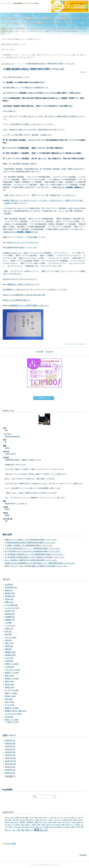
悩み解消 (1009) (10, 655)
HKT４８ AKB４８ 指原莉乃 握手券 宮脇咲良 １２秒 (19, 818)
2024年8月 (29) (10, 770)
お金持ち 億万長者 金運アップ (31, 822)
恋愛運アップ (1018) (12, 664)
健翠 (72, 344)
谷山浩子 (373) (10, 611)
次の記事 (49, 352)
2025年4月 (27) (10, 746)
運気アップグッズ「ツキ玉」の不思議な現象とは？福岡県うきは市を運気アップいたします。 (37, 566)
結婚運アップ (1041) (12, 673)
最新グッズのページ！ (14, 253)
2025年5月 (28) (10, 743)
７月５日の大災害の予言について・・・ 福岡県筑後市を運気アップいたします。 (33, 548)
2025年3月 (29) (10, 749)
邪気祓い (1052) (10, 696)
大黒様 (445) (9, 599)
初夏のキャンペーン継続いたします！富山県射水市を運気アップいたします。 (31, 540)
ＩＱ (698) (8, 623)
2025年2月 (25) (10, 752)
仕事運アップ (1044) (12, 679)
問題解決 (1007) (10, 652)
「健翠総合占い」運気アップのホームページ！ (23, 284)
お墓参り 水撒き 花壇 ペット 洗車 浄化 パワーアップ (49, 818)
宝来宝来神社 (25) (11, 587)
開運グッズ (41, 830)
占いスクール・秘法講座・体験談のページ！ (22, 232)
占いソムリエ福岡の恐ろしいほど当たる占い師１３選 (25, 295)
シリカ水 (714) (10, 626)
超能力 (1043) (9, 681)
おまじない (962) (11, 637)
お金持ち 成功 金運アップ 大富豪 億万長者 (69, 822)
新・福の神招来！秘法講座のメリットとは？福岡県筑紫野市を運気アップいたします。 (34, 554)
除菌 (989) (8, 649)
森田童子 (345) (10, 593)
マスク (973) (9, 658)
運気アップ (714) (13, 722)
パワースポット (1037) (12, 670)
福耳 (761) (8, 632)
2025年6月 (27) (10, 740)
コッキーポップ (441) (12, 608)
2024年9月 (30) (10, 767)
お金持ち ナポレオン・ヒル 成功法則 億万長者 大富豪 (63, 820)
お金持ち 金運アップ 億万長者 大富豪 (30, 825)
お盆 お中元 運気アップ (70, 818)
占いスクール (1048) (12, 690)
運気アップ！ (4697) (12, 720)
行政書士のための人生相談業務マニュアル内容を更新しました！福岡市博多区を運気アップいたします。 (40, 563)
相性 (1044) (9, 699)
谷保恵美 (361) (10, 614)
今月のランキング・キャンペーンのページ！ (21, 279)
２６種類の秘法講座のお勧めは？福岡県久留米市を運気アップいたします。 (30, 543)
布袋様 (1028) (9, 687)
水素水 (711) (9, 629)
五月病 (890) (9, 661)
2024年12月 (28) (10, 758)
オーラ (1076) (9, 705)
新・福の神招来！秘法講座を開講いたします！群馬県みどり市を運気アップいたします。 (35, 557)
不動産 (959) (9, 646)
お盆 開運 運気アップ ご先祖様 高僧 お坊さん (35, 820)
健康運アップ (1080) (12, 708)
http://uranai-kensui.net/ (13, 436)
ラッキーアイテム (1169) (13, 714)
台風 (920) (8, 640)
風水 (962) (8, 634)
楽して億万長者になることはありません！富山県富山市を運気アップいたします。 (33, 551)
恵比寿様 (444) (10, 596)
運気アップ (83, 344)
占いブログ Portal (42, 865)
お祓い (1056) (9, 702)
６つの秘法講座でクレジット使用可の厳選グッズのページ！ (28, 305)
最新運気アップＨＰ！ (12, 55)
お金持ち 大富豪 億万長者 (50, 822)
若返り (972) (9, 643)
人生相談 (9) (9, 584)
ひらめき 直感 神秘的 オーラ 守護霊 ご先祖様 (62, 827)
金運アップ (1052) (11, 693)
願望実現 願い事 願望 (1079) (15, 711)
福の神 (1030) (9, 684)
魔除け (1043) (9, 676)
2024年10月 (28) (10, 764)
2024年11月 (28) (10, 761)
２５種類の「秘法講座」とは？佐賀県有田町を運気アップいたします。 (29, 545)
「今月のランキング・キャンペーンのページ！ (22, 242)
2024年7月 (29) (10, 773)
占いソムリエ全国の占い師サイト (18, 300)
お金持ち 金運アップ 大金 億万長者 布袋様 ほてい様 (55, 825)
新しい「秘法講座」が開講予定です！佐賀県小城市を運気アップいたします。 (31, 560)
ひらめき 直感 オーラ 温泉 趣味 (40, 827)
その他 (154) (9, 717)
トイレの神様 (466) (11, 605)
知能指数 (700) (10, 620)
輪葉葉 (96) (9, 590)
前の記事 (40, 352)
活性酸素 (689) (10, 617)
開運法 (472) (9, 602)
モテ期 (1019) (9, 667)
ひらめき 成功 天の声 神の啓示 (22, 827)
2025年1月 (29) (10, 755)
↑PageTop (83, 855)
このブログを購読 (10, 844)
